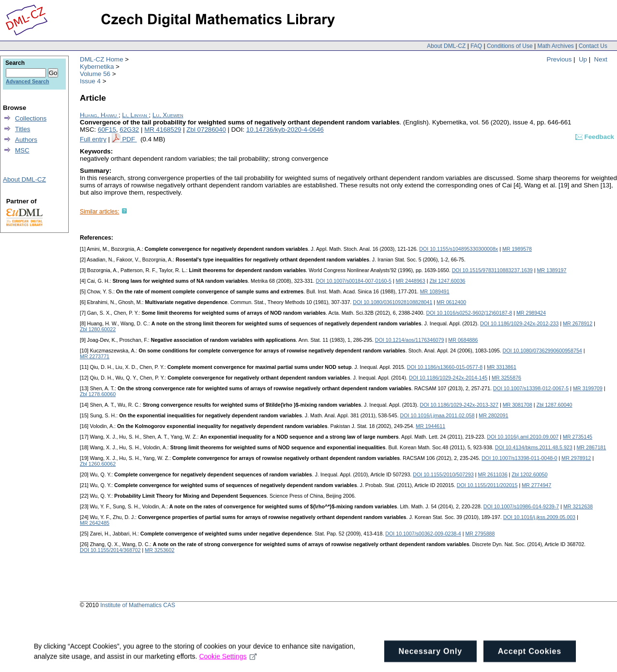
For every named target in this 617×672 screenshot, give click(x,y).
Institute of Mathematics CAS (138, 605)
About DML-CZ (446, 46)
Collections (31, 118)
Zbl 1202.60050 (529, 474)
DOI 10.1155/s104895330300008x (459, 249)
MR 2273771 (95, 356)
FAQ (476, 46)
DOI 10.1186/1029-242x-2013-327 (459, 405)
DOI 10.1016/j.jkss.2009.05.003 (539, 517)
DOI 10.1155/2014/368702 (110, 550)
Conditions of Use (510, 46)
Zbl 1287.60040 (554, 405)
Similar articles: (99, 212)
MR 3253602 (159, 550)
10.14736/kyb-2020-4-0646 (285, 130)
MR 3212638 (578, 506)
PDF (129, 139)
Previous (559, 59)
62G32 (129, 130)
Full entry (93, 139)
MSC (22, 150)
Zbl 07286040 (206, 130)
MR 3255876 (506, 378)
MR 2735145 (578, 437)
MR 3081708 (518, 405)
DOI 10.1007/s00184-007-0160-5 (354, 281)
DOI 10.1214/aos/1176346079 (410, 340)
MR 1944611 (430, 426)
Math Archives (555, 46)
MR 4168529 (163, 130)
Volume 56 (95, 74)
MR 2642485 (95, 523)
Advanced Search (27, 81)
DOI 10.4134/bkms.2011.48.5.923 (534, 447)
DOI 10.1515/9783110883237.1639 (492, 270)
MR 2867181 (591, 447)
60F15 (107, 130)
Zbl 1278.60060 (98, 394)
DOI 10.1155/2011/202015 (487, 485)
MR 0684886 (463, 340)
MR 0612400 (451, 302)
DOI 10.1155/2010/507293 (443, 474)
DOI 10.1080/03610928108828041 (392, 302)
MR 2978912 (576, 458)
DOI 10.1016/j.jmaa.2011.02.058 (437, 415)
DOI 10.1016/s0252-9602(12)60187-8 (469, 313)
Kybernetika (97, 67)
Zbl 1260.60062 (98, 464)
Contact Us (593, 46)
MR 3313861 (502, 367)
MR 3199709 (588, 388)
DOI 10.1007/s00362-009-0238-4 (423, 534)
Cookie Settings (228, 661)
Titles (23, 129)
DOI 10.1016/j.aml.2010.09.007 (523, 437)
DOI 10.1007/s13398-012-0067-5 (531, 388)
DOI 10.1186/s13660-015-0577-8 (445, 367)
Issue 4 (90, 81)
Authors (26, 140)
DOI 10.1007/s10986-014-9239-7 (521, 506)
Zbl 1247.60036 (447, 281)
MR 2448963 (411, 281)
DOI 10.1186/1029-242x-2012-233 (519, 323)
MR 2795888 (480, 534)
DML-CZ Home (102, 59)
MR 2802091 (493, 415)
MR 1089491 (435, 291)
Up (583, 59)
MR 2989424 (531, 313)
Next (601, 59)
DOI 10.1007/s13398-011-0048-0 (519, 458)
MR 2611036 (493, 474)
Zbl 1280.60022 (98, 329)
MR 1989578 (517, 249)
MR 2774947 (536, 485)
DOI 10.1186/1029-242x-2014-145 (448, 378)
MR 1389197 (551, 270)
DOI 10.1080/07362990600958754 (542, 351)
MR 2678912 (578, 323)
